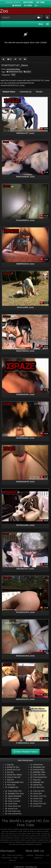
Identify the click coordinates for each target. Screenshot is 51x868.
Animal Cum (13, 809)
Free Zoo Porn (39, 791)
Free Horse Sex (14, 811)
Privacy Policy (7, 858)
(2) (9, 59)
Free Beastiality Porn (15, 782)
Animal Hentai (39, 770)
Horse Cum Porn (40, 796)
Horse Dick (37, 794)
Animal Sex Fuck (14, 770)
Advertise (30, 855)
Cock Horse (13, 804)
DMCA (16, 858)
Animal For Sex (13, 767)
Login (28, 5)
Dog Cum (37, 780)
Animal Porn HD (40, 804)
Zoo (9, 11)
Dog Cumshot (13, 799)
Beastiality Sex (39, 767)
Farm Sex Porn (39, 775)
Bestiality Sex (39, 782)
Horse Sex (11, 785)
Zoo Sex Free (39, 787)
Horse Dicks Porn (15, 791)
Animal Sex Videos (14, 775)
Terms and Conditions (15, 855)
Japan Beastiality (15, 796)
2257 (22, 858)
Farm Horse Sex (14, 806)
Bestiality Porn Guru (16, 794)
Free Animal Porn (40, 777)
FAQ (4, 855)
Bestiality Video (39, 772)
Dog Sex (10, 765)
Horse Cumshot (14, 801)
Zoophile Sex (13, 787)
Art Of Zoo (37, 806)
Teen (13, 75)
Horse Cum (38, 801)
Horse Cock (38, 799)
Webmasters (40, 855)
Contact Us (38, 858)
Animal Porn (38, 765)
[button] (37, 5)
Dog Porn (28, 2)
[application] (25, 42)
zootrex (27, 72)
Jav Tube (40, 2)
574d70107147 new (14, 72)
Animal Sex (38, 785)
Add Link (12, 860)
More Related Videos (25, 752)
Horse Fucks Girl (14, 777)
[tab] (9, 92)
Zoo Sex (10, 772)
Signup (17, 5)
